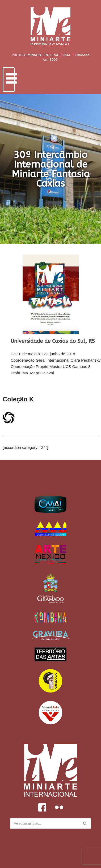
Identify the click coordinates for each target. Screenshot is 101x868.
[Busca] (45, 823)
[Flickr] (59, 807)
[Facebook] (42, 807)
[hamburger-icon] (9, 80)
